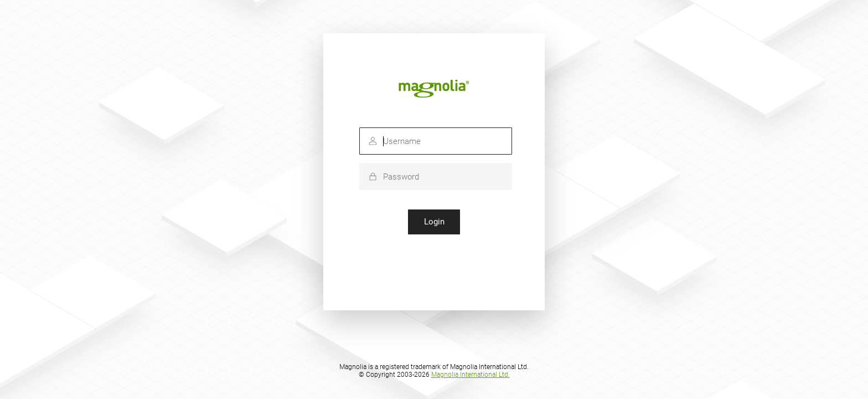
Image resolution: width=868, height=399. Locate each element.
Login (434, 222)
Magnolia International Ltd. (471, 375)
